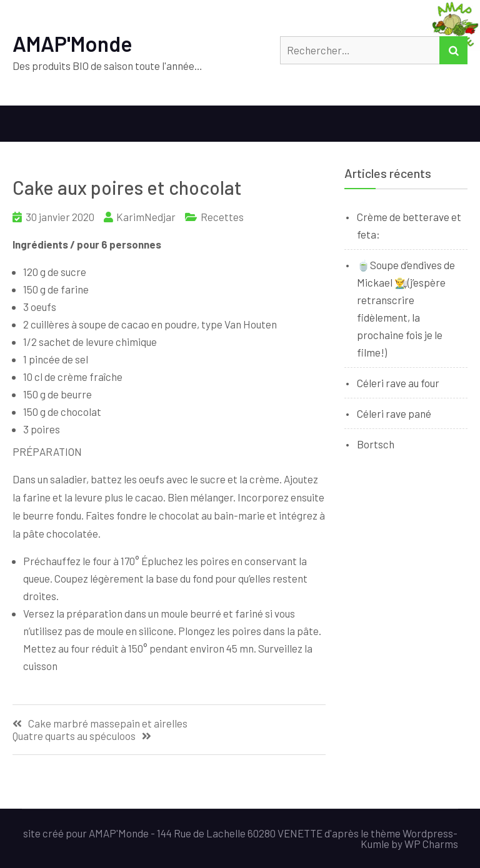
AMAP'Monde (72, 43)
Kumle (375, 844)
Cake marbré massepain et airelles (108, 723)
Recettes (222, 217)
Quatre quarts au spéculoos (74, 736)
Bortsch (376, 444)
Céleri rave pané (394, 413)
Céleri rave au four (398, 383)
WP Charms (431, 844)
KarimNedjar (146, 217)
